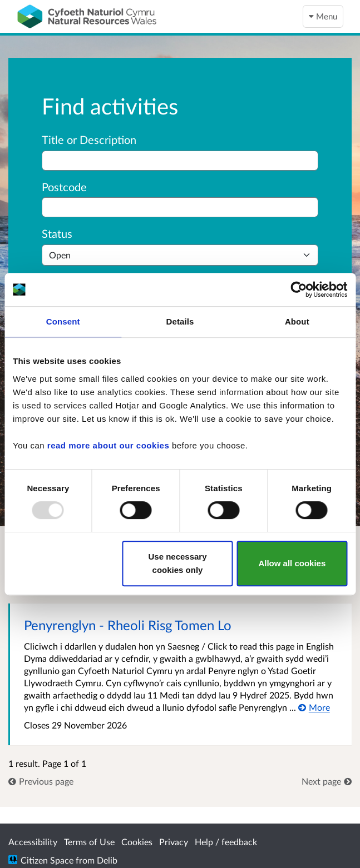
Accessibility (33, 842)
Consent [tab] (63, 321)
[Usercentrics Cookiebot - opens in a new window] (299, 290)
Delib (107, 860)
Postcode (64, 187)
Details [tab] (180, 321)
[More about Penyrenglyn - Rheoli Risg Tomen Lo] (314, 707)
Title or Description (89, 139)
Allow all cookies (292, 563)
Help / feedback (226, 842)
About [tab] (297, 321)
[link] (41, 781)
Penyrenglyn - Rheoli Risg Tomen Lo (128, 625)
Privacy (174, 842)
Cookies (137, 842)
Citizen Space (47, 860)
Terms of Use (89, 842)
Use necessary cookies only (177, 563)
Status (57, 233)
